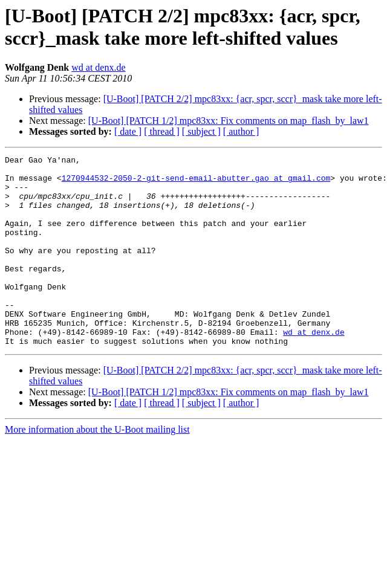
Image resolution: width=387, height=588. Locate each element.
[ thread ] (162, 131)
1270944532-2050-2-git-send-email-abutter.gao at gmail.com (196, 183)
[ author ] (241, 131)
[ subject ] (201, 131)
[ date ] (128, 131)
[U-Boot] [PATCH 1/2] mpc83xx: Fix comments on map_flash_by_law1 (229, 121)
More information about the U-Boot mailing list (97, 467)
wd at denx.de (98, 67)
